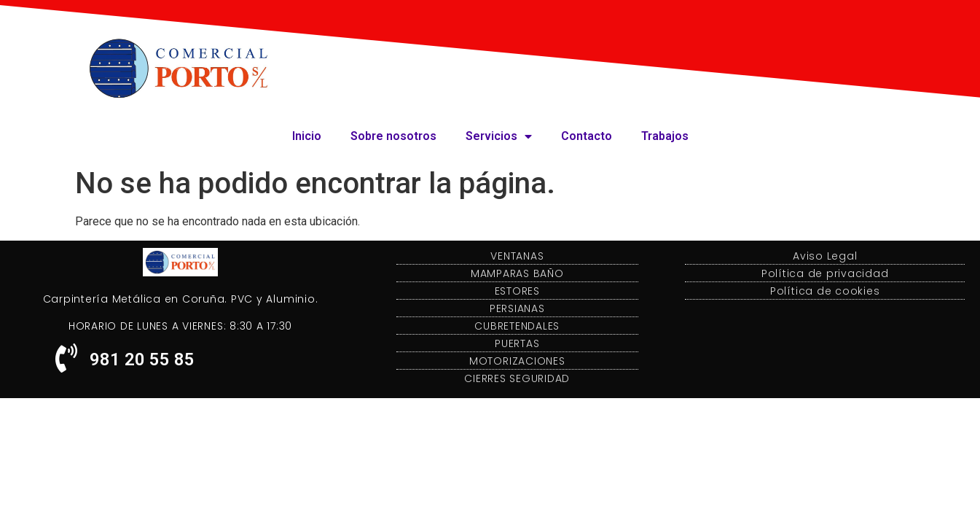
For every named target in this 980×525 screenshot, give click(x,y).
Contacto (587, 136)
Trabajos (665, 136)
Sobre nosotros (393, 136)
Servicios (499, 136)
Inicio (307, 136)
